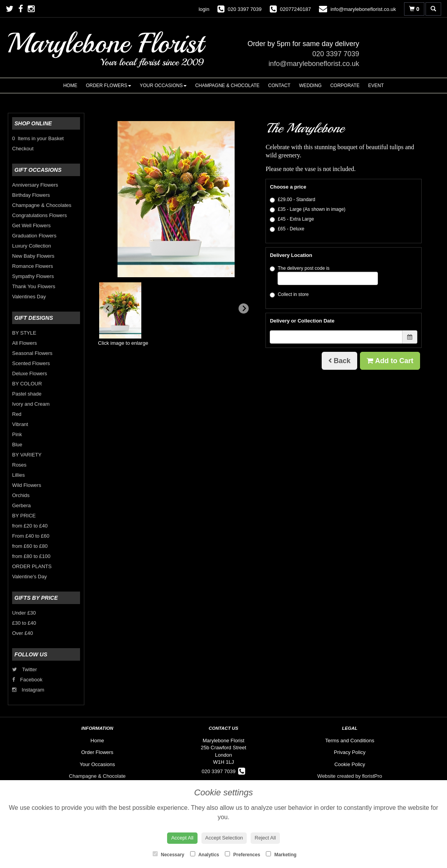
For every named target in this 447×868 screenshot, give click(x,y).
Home (70, 86)
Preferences (242, 854)
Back (339, 361)
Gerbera (21, 505)
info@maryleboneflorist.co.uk (314, 64)
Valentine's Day (29, 577)
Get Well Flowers (31, 225)
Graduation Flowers (34, 236)
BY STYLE (24, 333)
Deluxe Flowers (30, 373)
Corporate (345, 86)
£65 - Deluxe (287, 229)
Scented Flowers (31, 363)
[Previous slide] (108, 308)
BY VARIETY (27, 455)
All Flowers (25, 343)
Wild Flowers (27, 485)
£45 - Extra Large (292, 219)
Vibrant (20, 424)
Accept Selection (224, 838)
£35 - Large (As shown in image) (307, 209)
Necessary (168, 854)
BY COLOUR (27, 384)
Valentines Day (29, 297)
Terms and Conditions (350, 741)
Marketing (281, 854)
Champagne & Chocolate (227, 86)
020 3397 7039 (336, 54)
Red (17, 414)
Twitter (25, 669)
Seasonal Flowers (32, 353)
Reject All (265, 838)
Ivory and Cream (31, 404)
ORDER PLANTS (32, 566)
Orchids (21, 495)
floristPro (372, 776)
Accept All (182, 838)
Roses (19, 465)
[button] (120, 310)
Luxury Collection (32, 246)
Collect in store (289, 295)
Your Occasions (163, 86)
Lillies (19, 475)
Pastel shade (27, 394)
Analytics (205, 854)
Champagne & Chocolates (42, 205)
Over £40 (22, 633)
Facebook (27, 680)
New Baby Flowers (33, 256)
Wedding (310, 86)
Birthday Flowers (31, 195)
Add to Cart (390, 361)
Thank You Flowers (34, 286)
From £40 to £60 (31, 536)
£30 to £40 (24, 623)
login (204, 9)
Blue (17, 445)
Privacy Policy (350, 752)
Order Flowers (109, 86)
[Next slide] (244, 308)
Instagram (28, 690)
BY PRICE (24, 516)
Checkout (23, 149)
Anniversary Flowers (35, 185)
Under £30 (24, 613)
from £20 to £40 (30, 526)
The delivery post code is (324, 275)
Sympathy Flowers (33, 276)
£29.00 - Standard (292, 200)
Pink (17, 434)
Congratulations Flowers (39, 215)
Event (376, 86)
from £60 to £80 (30, 546)
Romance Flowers (33, 266)
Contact (279, 86)
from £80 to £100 (31, 556)
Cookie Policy (350, 764)
